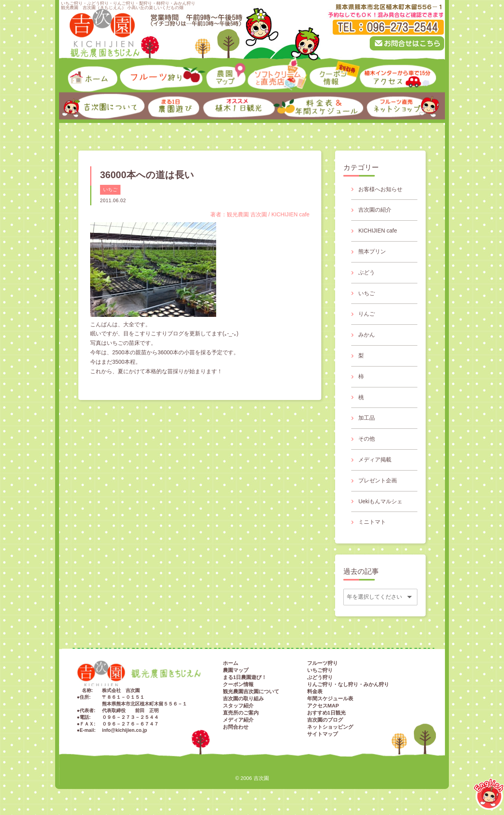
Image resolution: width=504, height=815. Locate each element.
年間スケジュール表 (330, 699)
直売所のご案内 (241, 713)
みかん (367, 335)
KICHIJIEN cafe (378, 231)
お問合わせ (236, 727)
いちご (110, 190)
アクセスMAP (323, 706)
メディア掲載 (375, 460)
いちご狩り (320, 670)
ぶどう (367, 272)
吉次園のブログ (325, 720)
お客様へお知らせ (380, 189)
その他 (367, 439)
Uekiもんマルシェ (380, 501)
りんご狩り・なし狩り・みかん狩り (348, 684)
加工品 (367, 418)
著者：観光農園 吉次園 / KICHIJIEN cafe (259, 214)
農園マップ (236, 670)
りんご (367, 314)
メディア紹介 (238, 720)
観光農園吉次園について (251, 691)
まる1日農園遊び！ (245, 677)
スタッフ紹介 (238, 706)
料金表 (315, 691)
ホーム (231, 663)
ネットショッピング (330, 727)
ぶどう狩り (320, 677)
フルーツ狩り (322, 663)
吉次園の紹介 (375, 210)
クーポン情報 (238, 684)
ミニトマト (372, 522)
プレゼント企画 (378, 480)
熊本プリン (372, 251)
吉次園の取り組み (243, 699)
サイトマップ (322, 734)
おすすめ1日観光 (326, 713)
